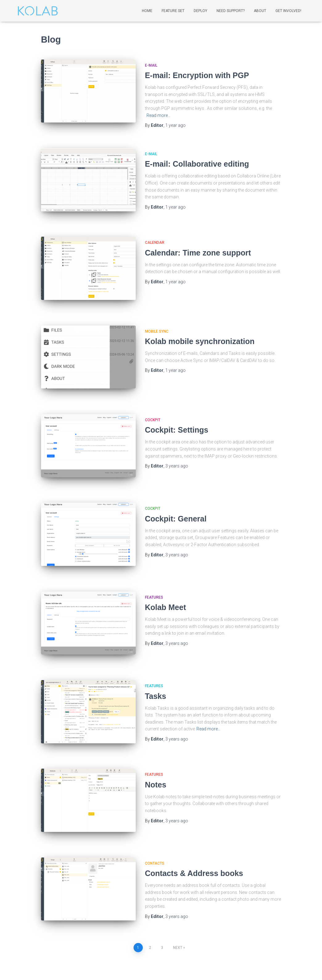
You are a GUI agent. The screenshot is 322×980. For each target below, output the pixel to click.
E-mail (151, 65)
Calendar (155, 235)
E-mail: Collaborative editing (197, 163)
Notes (156, 735)
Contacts (155, 806)
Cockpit (153, 398)
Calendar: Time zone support (198, 245)
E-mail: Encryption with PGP (197, 75)
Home (147, 11)
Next (178, 884)
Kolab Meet (165, 571)
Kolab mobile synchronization (200, 326)
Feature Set (173, 11)
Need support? (231, 11)
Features (154, 562)
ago (175, 125)
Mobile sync (157, 317)
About (260, 11)
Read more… (159, 115)
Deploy (200, 11)
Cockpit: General (176, 490)
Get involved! (288, 11)
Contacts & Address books (194, 816)
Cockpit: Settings (177, 408)
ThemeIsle (296, 966)
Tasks (156, 653)
